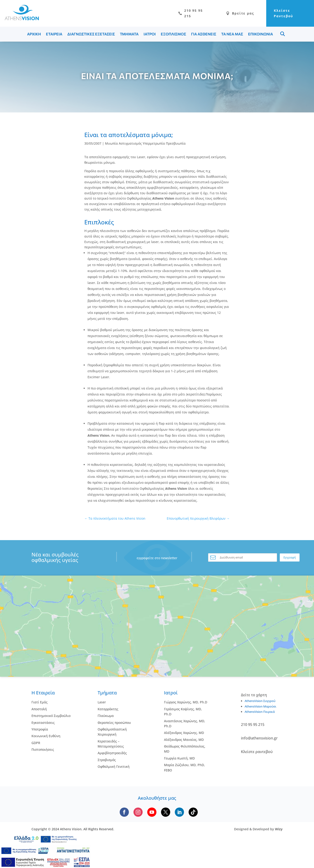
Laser (102, 703)
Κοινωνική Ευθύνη (46, 736)
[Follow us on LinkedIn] (179, 813)
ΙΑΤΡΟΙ (150, 34)
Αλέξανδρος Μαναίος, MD (184, 740)
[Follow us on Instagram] (138, 813)
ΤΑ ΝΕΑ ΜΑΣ (232, 34)
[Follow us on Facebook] (124, 813)
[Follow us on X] (166, 813)
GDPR (36, 743)
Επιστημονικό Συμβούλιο (51, 716)
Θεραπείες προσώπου (114, 723)
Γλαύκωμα (106, 716)
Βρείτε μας (231, 13)
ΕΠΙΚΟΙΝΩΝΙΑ (260, 34)
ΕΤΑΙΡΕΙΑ (54, 34)
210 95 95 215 (180, 13)
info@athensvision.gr (259, 739)
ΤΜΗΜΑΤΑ (129, 34)
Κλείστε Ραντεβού (279, 13)
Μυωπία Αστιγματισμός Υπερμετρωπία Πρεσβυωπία (145, 144)
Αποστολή (39, 709)
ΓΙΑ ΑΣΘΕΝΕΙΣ (204, 34)
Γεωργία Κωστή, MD (179, 759)
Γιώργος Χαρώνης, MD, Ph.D (186, 703)
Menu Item (283, 34)
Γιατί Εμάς (40, 703)
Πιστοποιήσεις (43, 750)
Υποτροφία (40, 730)
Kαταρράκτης (108, 709)
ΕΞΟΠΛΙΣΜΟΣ (173, 34)
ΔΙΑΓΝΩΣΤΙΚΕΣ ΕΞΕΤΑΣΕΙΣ (91, 34)
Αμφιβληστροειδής (112, 753)
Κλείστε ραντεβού (257, 752)
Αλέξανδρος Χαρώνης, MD (184, 733)
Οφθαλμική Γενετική (114, 767)
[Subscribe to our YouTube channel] (152, 813)
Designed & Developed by (258, 829)
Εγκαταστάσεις (43, 723)
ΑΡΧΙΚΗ (34, 34)
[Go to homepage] (20, 19)
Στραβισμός (107, 760)
